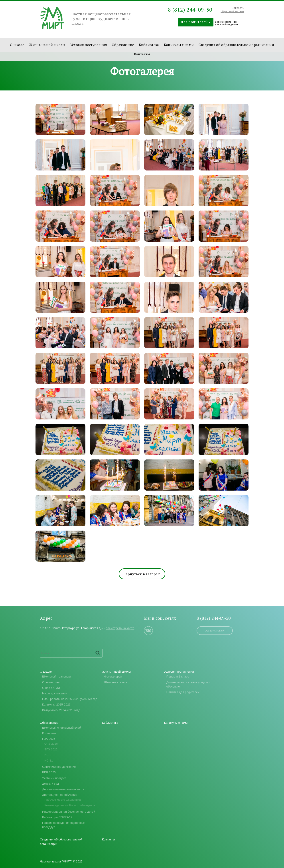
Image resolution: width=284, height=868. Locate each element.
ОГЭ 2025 (51, 744)
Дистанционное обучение (60, 795)
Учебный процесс (54, 778)
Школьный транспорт (57, 677)
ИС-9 (48, 755)
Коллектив (49, 733)
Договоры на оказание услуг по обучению (188, 684)
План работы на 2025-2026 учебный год (70, 699)
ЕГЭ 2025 (51, 749)
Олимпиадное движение (59, 767)
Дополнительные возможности (63, 789)
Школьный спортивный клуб (61, 728)
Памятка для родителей (183, 692)
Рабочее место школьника (63, 800)
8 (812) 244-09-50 (190, 10)
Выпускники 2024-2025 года (61, 710)
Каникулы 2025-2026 (56, 705)
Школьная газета (116, 682)
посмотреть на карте (120, 628)
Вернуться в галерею (142, 574)
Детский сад (50, 784)
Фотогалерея (113, 677)
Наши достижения (55, 693)
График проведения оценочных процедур (64, 825)
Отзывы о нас (52, 682)
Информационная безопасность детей (69, 812)
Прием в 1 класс (178, 677)
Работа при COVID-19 (57, 817)
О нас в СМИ (51, 688)
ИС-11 (49, 761)
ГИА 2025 (49, 739)
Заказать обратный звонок (232, 10)
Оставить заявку (215, 630)
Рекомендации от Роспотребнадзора (70, 805)
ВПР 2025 (49, 772)
